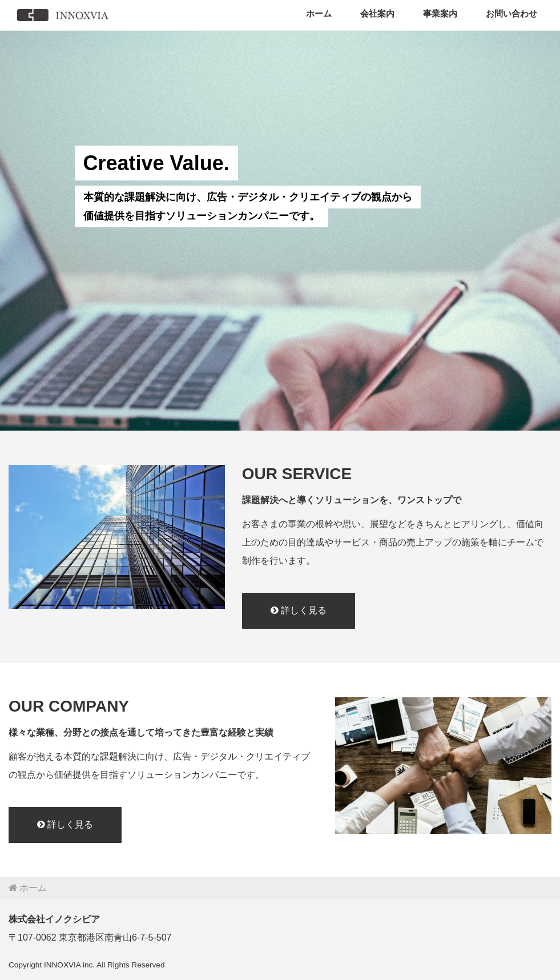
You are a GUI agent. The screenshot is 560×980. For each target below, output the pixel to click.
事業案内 (440, 13)
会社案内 (377, 13)
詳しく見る (299, 610)
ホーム (319, 13)
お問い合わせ (511, 13)
